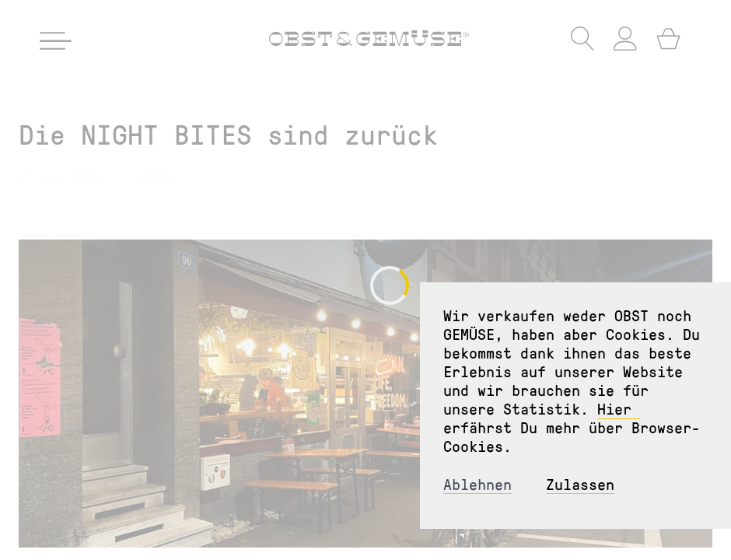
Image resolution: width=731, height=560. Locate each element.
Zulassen (580, 484)
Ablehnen (477, 484)
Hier (619, 408)
